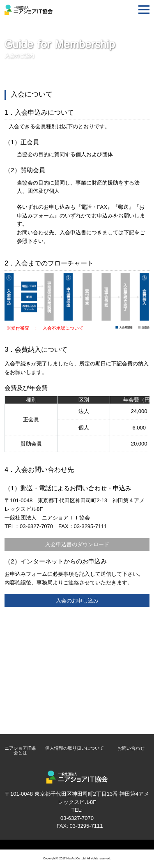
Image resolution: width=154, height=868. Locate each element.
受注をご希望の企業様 (77, 723)
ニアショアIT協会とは (20, 750)
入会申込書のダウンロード (77, 544)
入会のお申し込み (77, 601)
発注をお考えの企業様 (77, 703)
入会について (77, 663)
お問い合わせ (131, 748)
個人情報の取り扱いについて (75, 748)
